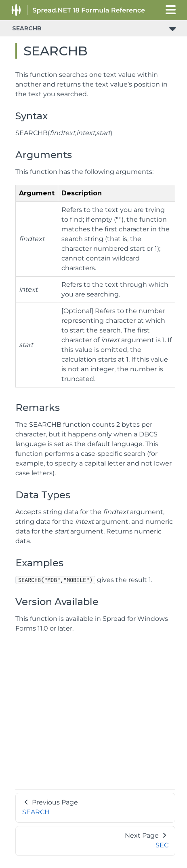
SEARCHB (27, 28)
